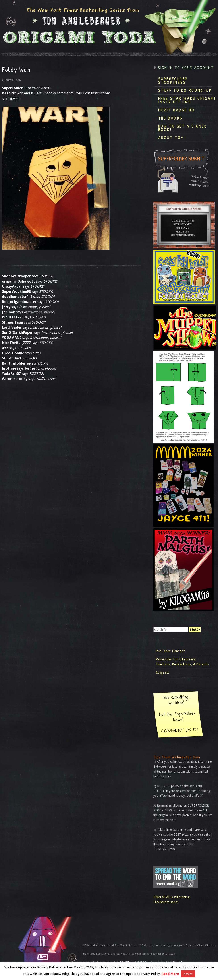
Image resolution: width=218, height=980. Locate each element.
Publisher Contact (170, 651)
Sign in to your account (186, 68)
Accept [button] (188, 974)
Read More (170, 974)
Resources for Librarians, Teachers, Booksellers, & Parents (183, 662)
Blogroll (163, 673)
